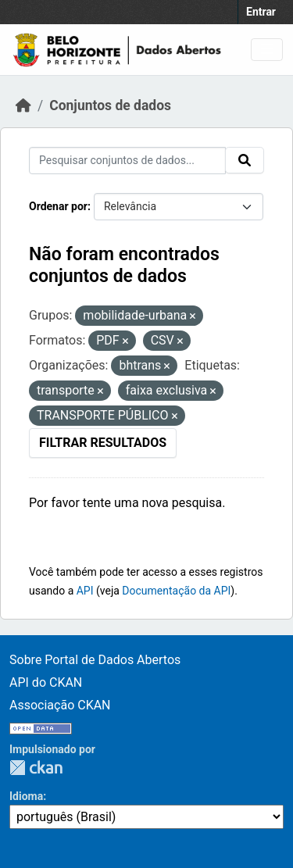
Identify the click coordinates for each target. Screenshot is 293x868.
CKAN (36, 768)
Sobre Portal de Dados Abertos (95, 660)
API (85, 591)
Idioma (26, 796)
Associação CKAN (60, 705)
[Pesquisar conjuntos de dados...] (127, 161)
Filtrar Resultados (103, 443)
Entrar (261, 12)
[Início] (23, 105)
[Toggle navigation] (267, 50)
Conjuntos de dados (110, 105)
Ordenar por (58, 206)
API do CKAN (46, 682)
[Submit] (245, 160)
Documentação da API (176, 591)
